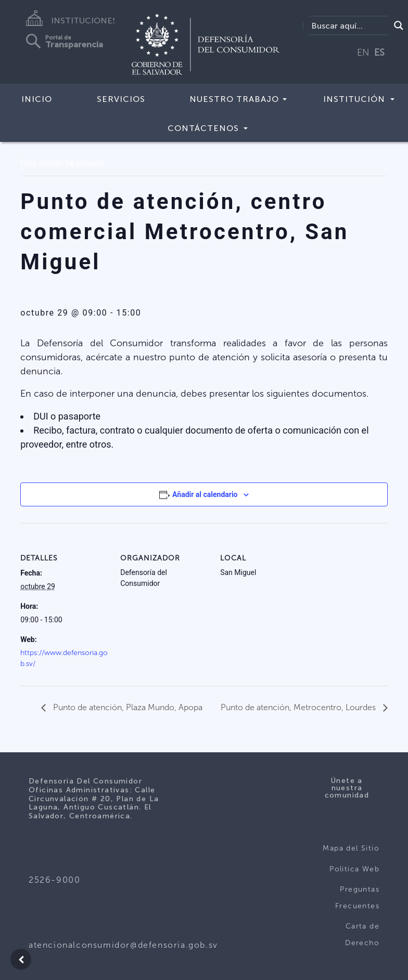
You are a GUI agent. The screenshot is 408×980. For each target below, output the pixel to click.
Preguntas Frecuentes (357, 898)
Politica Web (354, 869)
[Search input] (349, 25)
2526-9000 (54, 880)
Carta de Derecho (362, 935)
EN (363, 53)
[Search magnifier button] (399, 25)
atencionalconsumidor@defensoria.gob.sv (123, 945)
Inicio (37, 99)
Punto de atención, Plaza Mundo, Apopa (127, 707)
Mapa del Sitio (351, 848)
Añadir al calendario (205, 494)
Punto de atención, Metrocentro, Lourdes (299, 707)
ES (379, 53)
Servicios (121, 99)
